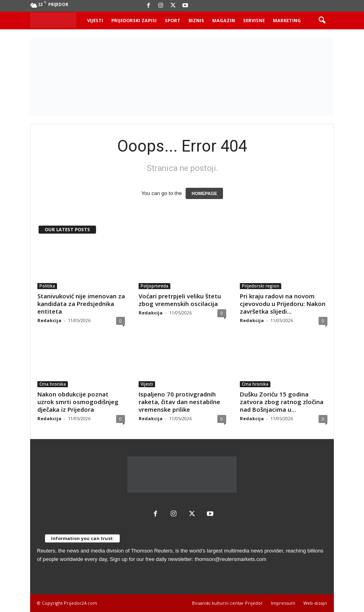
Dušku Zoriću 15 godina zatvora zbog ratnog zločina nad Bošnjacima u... (282, 402)
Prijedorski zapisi (134, 20)
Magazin (224, 20)
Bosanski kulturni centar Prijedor (227, 603)
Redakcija (49, 320)
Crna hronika (53, 384)
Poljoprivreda (154, 286)
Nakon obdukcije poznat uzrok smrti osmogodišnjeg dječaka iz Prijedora (78, 402)
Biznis (196, 20)
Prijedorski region (261, 286)
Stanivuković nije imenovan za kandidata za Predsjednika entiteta (81, 304)
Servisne (254, 20)
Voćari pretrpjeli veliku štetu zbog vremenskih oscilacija (180, 300)
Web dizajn (315, 603)
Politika (47, 286)
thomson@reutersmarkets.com (231, 559)
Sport (173, 20)
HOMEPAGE (204, 193)
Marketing (287, 20)
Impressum (283, 603)
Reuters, (47, 551)
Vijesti (95, 20)
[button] (322, 21)
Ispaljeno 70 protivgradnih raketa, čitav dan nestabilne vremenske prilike (179, 402)
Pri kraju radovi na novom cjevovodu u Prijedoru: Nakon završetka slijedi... (283, 304)
